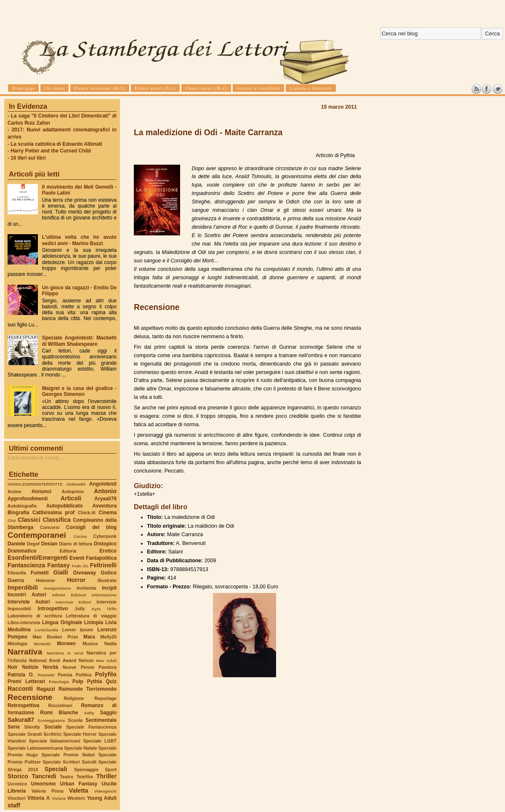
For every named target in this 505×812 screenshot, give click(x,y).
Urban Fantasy (78, 784)
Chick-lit (87, 513)
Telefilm (85, 777)
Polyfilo (106, 674)
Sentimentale (101, 720)
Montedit (42, 644)
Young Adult (102, 798)
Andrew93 (76, 484)
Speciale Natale (80, 748)
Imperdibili (23, 588)
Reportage (105, 698)
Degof (33, 544)
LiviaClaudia (47, 630)
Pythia (95, 681)
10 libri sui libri (28, 158)
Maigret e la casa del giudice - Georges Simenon (79, 391)
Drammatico (22, 551)
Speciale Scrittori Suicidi (69, 762)
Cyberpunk (105, 536)
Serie (14, 727)
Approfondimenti (28, 499)
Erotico (108, 551)
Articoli (71, 498)
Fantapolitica (101, 558)
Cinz (12, 520)
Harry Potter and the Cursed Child (51, 151)
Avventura (105, 506)
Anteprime (73, 491)
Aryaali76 (105, 499)
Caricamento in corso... (35, 458)
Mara (89, 637)
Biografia (18, 513)
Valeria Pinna (48, 791)
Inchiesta (86, 588)
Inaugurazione (58, 588)
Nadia (110, 644)
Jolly (80, 609)
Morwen (66, 644)
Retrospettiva (24, 705)
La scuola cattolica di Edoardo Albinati (56, 144)
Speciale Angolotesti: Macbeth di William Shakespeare (79, 341)
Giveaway (85, 573)
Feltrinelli (103, 565)
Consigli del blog (91, 527)
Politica (84, 675)
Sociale (53, 727)
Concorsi (50, 527)
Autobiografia (22, 506)
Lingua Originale (62, 622)
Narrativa (25, 652)
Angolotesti (103, 484)
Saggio (108, 713)
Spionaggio (86, 769)
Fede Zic (80, 566)
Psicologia (59, 682)
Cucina (80, 536)
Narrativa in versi (65, 653)
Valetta (79, 791)
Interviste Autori (29, 602)
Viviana (59, 798)
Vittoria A (39, 798)
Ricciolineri (60, 705)
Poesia (65, 675)
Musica (90, 644)
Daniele (16, 544)
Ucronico (17, 784)
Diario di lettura (76, 544)
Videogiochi (106, 791)
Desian (49, 544)
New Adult (106, 661)
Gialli (61, 572)
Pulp (78, 681)
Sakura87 (21, 720)
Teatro (66, 777)
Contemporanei (37, 535)
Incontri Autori (27, 595)
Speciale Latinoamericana (35, 748)
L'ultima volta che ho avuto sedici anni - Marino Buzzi (79, 240)
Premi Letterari (26, 681)
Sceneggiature (51, 720)
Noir (13, 667)
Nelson (86, 660)
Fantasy (58, 565)
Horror (76, 580)
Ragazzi (46, 689)
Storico (18, 776)
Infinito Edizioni (69, 595)
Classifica (57, 520)
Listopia (94, 622)
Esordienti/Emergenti (38, 558)
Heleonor (45, 580)
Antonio (105, 491)
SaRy (89, 713)
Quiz (111, 681)
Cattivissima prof (53, 513)
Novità (50, 667)
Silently (32, 727)
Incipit (109, 588)
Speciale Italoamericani (55, 741)
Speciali (56, 769)
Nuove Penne (78, 667)
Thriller (106, 776)
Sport (111, 769)
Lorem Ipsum (78, 630)
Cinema (108, 513)
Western (76, 798)
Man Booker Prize (55, 637)
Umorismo (44, 784)
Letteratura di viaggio (91, 616)
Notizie (30, 667)
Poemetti (46, 675)
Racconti (20, 689)
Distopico (105, 544)
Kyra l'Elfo (104, 609)
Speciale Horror (80, 734)
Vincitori (16, 798)
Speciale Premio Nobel (68, 755)
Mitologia (17, 644)
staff (14, 805)
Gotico (109, 573)
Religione (74, 698)
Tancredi (44, 776)
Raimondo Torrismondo (88, 689)
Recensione (30, 697)
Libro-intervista (24, 622)
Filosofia (17, 573)
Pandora (108, 667)
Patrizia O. (21, 675)
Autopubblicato (65, 506)
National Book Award (53, 660)
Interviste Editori (73, 602)
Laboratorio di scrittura (35, 616)
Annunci (41, 491)
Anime (15, 491)
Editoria (68, 551)
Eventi (77, 558)
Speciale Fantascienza (91, 727)
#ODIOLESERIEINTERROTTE (35, 484)
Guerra (16, 580)
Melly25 (108, 637)
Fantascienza (26, 565)
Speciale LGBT (100, 741)
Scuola (75, 720)
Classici (29, 520)
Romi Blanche (59, 713)
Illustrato (107, 580)
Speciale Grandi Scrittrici (35, 734)
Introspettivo (53, 609)
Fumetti (40, 573)
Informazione (104, 595)
